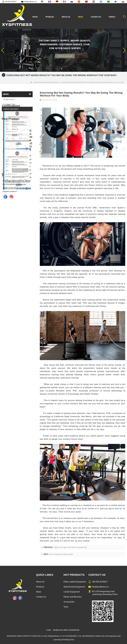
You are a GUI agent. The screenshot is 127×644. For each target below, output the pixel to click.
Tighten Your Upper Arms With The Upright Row (70, 547)
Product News (9, 99)
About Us (66, 17)
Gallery (112, 17)
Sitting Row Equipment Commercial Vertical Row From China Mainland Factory (21, 214)
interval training (73, 375)
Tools (66, 607)
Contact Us (96, 17)
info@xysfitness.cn (29, 1)
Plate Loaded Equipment (75, 582)
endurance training (80, 271)
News (81, 17)
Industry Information (52, 82)
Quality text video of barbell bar (66, 630)
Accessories (69, 602)
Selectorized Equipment (74, 587)
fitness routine (74, 166)
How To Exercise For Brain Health (61, 554)
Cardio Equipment (72, 592)
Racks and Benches (72, 597)
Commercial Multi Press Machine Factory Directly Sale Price (21, 225)
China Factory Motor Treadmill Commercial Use (21, 259)
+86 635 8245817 (10, 1)
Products (50, 17)
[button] (62, 69)
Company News (9, 104)
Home (35, 17)
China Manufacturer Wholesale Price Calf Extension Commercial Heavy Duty (21, 236)
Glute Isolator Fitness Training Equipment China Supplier (21, 248)
